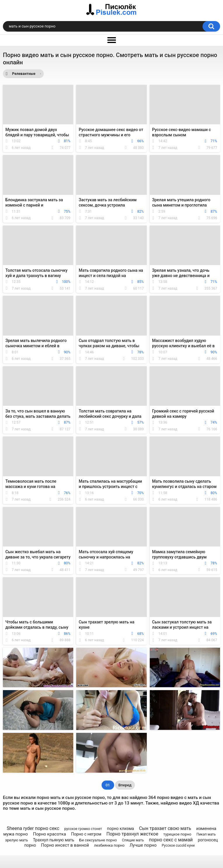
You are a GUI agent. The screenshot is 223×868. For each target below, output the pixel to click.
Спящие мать (133, 840)
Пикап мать (206, 834)
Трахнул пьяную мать (54, 840)
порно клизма (121, 829)
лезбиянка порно (109, 845)
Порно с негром (86, 834)
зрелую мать (17, 840)
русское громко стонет (83, 829)
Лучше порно (143, 845)
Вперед (125, 785)
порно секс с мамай (171, 840)
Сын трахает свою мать (165, 828)
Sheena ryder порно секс (33, 828)
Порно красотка (49, 834)
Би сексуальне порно (98, 840)
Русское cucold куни (178, 845)
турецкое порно (177, 834)
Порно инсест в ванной (65, 845)
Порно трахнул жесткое (133, 834)
